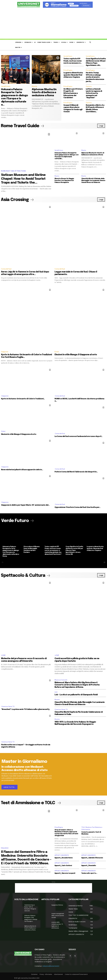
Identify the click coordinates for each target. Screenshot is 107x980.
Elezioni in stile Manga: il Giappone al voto (76, 355)
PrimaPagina (68, 70)
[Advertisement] (53, 24)
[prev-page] (3, 562)
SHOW (72, 42)
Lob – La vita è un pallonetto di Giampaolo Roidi (76, 695)
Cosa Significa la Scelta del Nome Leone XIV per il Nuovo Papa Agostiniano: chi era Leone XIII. (74, 550)
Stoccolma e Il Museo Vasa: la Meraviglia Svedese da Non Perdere (32, 549)
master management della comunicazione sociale (58, 916)
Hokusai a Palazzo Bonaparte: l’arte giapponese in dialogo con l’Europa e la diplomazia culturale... (67, 156)
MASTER (19, 47)
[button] (90, 42)
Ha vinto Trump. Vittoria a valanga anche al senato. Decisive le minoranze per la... (95, 77)
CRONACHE (28, 42)
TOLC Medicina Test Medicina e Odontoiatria (92, 828)
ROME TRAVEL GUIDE (45, 42)
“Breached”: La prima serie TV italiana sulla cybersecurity (25, 709)
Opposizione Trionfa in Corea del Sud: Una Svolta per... (77, 507)
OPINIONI (19, 42)
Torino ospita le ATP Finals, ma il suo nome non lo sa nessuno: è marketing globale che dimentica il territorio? (53, 550)
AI (35, 42)
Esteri (57, 352)
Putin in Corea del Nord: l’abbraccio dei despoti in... (76, 472)
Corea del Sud (6, 269)
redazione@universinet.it (51, 966)
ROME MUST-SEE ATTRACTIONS (13, 171)
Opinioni (89, 86)
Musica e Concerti (61, 680)
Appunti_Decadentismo (64, 858)
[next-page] (104, 562)
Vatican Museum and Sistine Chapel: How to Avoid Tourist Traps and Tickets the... (23, 179)
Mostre (34, 86)
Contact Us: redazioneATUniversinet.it (76, 974)
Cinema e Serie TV (8, 706)
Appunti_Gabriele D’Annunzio (92, 858)
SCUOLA (64, 42)
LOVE (3, 655)
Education (5, 848)
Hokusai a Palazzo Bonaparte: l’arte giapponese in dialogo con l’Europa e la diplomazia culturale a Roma (11, 551)
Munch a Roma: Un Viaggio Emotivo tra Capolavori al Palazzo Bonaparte (64, 181)
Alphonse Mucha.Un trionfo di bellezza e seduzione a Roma (44, 93)
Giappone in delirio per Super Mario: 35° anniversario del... (25, 505)
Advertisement (58, 974)
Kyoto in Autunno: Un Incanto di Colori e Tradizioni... (23, 399)
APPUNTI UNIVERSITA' (62, 855)
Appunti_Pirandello (89, 866)
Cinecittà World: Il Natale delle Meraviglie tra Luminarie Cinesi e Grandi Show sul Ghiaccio (93, 181)
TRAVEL (56, 42)
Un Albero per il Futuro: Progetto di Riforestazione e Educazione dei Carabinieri (73, 93)
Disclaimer (34, 974)
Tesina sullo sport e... (89, 873)
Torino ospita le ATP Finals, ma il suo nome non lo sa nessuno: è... (73, 61)
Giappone (5, 352)
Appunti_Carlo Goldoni (63, 866)
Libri (56, 692)
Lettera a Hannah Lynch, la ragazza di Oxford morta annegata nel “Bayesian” (94, 93)
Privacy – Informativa (46, 974)
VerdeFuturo (6, 86)
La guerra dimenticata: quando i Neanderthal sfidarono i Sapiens (73, 75)
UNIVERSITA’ (81, 42)
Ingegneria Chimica (57, 905)
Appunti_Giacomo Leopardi (65, 873)
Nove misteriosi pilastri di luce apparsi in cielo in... (22, 470)
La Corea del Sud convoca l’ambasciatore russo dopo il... (79, 436)
